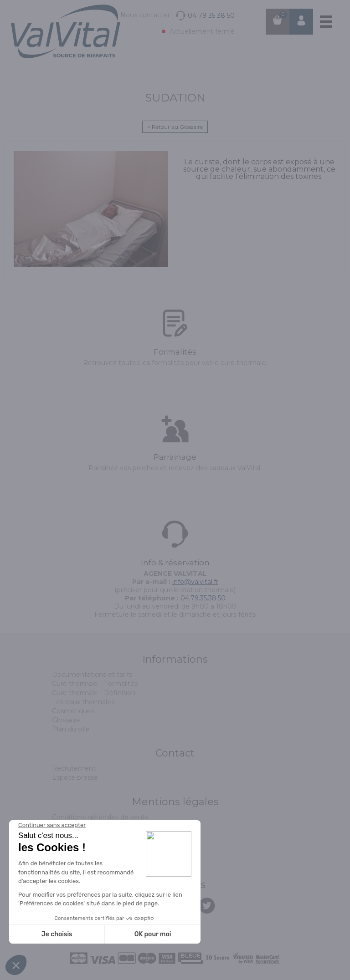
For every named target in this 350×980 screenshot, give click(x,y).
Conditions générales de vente (100, 817)
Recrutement (74, 768)
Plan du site (71, 729)
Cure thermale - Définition (94, 693)
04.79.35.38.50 (203, 598)
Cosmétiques (73, 711)
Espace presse (75, 777)
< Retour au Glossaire (175, 127)
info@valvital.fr (195, 582)
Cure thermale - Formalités (95, 684)
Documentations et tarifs (92, 675)
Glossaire (66, 720)
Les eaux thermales (83, 702)
